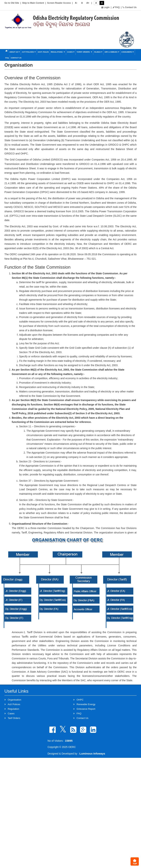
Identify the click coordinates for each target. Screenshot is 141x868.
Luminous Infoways (92, 754)
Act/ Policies (29, 52)
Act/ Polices (14, 704)
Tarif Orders (14, 718)
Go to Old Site (12, 3)
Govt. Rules (43, 52)
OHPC (80, 700)
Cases (71, 52)
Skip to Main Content (33, 3)
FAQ (116, 7)
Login (105, 7)
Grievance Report (86, 709)
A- (76, 3)
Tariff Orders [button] (84, 52)
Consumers (128, 52)
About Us (15, 52)
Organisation (15, 700)
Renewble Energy (86, 704)
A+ (88, 3)
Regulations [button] (58, 52)
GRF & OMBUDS (112, 52)
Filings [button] (98, 52)
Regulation (13, 709)
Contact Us (130, 7)
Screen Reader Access (59, 3)
